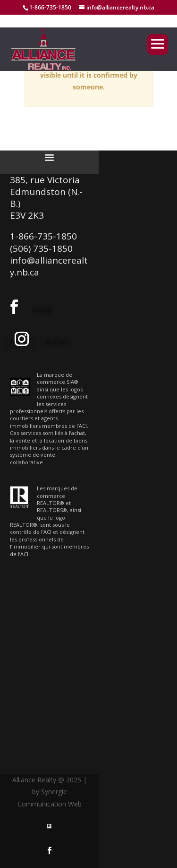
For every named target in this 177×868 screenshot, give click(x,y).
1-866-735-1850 (50, 7)
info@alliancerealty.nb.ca (49, 266)
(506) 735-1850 (41, 248)
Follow (42, 310)
